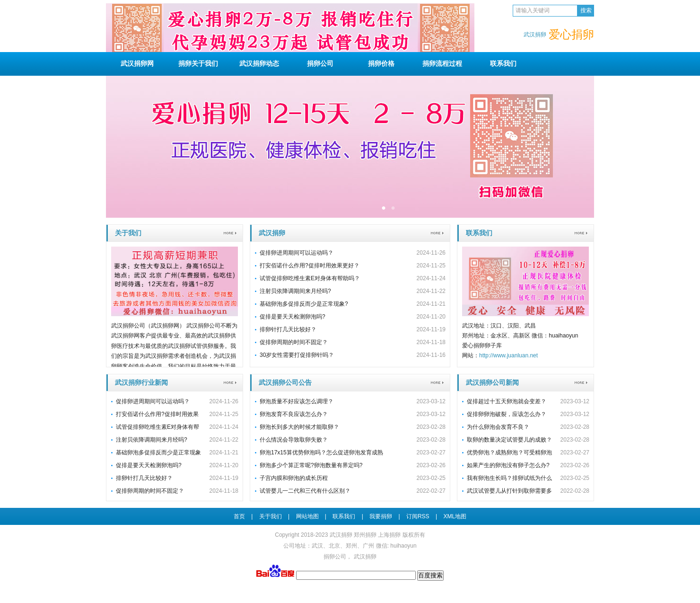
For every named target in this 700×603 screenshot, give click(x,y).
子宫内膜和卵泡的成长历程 (294, 478)
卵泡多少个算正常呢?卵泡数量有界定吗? (311, 465)
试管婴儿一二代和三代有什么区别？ (305, 491)
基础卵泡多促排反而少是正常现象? (304, 304)
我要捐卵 (381, 516)
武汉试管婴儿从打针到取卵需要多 (509, 491)
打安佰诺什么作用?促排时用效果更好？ (310, 266)
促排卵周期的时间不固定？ (294, 342)
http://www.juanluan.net (508, 355)
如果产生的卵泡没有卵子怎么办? (508, 465)
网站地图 (307, 516)
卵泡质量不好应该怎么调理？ (297, 401)
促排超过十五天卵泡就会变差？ (507, 401)
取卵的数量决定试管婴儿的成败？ (509, 440)
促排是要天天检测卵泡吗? (293, 317)
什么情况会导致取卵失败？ (294, 440)
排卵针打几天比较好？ (288, 329)
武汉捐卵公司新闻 (492, 382)
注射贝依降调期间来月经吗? (295, 291)
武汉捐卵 (272, 233)
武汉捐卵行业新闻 (141, 382)
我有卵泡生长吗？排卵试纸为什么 (509, 478)
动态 (259, 63)
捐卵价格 (381, 63)
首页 (239, 516)
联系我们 (479, 233)
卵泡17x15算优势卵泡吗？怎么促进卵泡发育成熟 (321, 452)
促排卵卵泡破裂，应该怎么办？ (507, 414)
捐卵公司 (335, 557)
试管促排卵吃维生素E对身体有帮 (157, 427)
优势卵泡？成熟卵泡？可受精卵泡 (509, 452)
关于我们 (198, 63)
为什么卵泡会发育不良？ (498, 427)
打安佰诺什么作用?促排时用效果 (157, 414)
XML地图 (455, 516)
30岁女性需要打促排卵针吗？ (297, 355)
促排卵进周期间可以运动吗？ (297, 253)
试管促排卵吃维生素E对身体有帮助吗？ (310, 278)
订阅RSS (418, 516)
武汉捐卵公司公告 (285, 382)
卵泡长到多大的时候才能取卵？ (299, 427)
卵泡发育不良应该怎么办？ (294, 414)
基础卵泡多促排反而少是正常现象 (158, 452)
